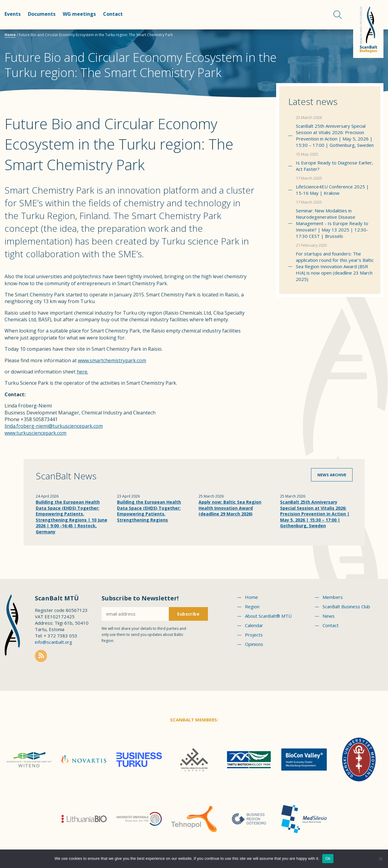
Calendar (254, 625)
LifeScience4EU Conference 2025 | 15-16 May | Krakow (332, 190)
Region (252, 606)
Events (13, 14)
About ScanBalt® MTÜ (268, 616)
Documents (42, 14)
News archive (332, 475)
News (329, 616)
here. (82, 372)
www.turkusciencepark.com (35, 433)
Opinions (254, 644)
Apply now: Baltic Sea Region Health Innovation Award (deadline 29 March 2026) (230, 508)
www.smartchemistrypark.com (112, 360)
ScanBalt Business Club (346, 606)
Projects (254, 635)
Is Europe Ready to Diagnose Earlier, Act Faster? (334, 166)
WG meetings (79, 14)
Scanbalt (368, 29)
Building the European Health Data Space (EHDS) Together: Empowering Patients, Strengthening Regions (149, 511)
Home (10, 35)
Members (333, 597)
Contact (113, 14)
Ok (328, 858)
